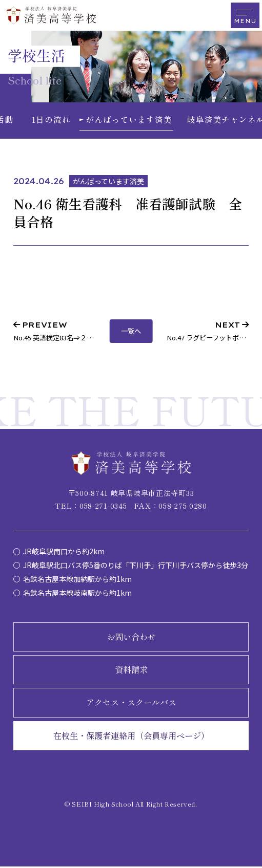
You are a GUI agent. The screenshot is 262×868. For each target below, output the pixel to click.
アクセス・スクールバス (131, 704)
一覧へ (131, 332)
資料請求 (131, 671)
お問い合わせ (131, 638)
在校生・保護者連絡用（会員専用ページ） (131, 737)
